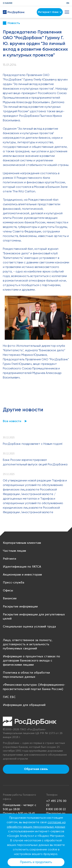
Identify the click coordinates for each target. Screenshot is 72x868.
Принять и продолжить (36, 862)
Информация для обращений (24, 705)
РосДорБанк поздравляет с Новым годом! (33, 444)
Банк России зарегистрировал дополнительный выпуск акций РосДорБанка (35, 462)
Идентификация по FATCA (22, 567)
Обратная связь (36, 769)
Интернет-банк (50, 12)
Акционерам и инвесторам (22, 575)
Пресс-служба (14, 583)
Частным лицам (14, 551)
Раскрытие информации (20, 607)
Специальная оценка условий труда (29, 627)
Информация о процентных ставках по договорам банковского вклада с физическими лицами (31, 661)
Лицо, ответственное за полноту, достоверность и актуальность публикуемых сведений (28, 644)
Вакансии (10, 598)
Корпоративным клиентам (22, 543)
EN (68, 3)
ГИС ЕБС (9, 697)
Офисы (8, 591)
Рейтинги (9, 559)
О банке (8, 3)
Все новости (12, 421)
